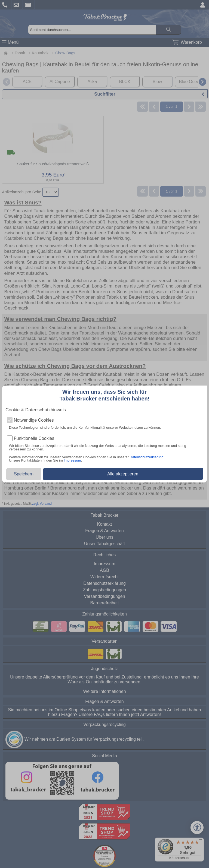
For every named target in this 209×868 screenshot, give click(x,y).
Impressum (72, 460)
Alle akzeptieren (123, 474)
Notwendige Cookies (34, 420)
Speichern (24, 474)
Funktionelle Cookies (34, 438)
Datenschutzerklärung (146, 457)
